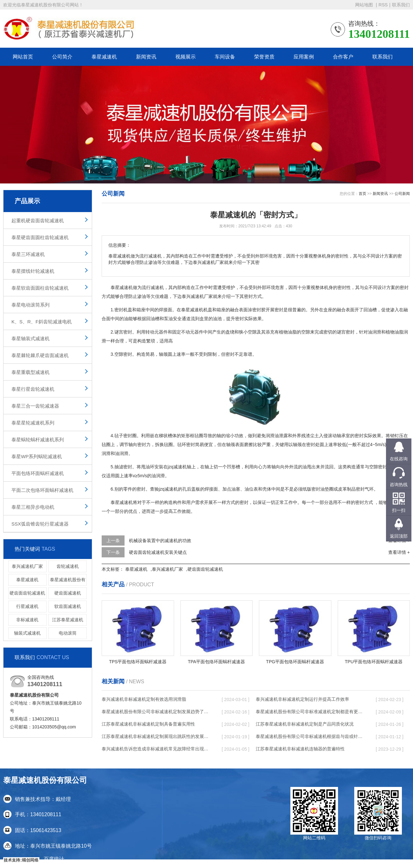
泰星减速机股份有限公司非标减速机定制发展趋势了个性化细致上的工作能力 (156, 712)
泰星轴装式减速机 (30, 338)
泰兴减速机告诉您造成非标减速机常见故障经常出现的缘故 (156, 749)
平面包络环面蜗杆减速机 (38, 473)
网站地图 (365, 5)
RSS (383, 5)
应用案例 (304, 57)
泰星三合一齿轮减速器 (35, 406)
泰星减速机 (104, 57)
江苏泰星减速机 (68, 620)
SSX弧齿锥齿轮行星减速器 (40, 524)
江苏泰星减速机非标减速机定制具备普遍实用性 (148, 724)
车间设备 (225, 57)
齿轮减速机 (68, 566)
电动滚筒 (68, 633)
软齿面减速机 (68, 606)
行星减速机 (27, 606)
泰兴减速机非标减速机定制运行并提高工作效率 (302, 699)
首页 (362, 194)
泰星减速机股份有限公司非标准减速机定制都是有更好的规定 (310, 712)
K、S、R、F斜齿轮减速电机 (42, 322)
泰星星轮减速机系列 (33, 423)
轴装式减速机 (27, 633)
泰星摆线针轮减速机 (33, 271)
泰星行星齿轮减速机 (33, 389)
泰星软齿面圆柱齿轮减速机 (40, 288)
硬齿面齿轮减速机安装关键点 (158, 552)
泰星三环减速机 (28, 254)
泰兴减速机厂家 (27, 566)
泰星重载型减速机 (30, 372)
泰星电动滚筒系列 (30, 305)
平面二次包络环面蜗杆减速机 (42, 490)
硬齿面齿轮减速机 (27, 593)
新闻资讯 (146, 57)
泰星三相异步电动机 (33, 507)
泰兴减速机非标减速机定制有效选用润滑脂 (144, 699)
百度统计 (54, 859)
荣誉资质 (264, 57)
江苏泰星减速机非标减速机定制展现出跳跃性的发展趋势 (156, 736)
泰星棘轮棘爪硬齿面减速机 (40, 355)
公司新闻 (402, 194)
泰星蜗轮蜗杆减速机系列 (38, 440)
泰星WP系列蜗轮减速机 (37, 456)
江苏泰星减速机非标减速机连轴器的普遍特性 (300, 749)
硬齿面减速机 (68, 593)
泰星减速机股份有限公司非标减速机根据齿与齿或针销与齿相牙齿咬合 (310, 736)
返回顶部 (399, 536)
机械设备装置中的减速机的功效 (160, 541)
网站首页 (23, 57)
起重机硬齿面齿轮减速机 (38, 220)
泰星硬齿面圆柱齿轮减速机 (40, 237)
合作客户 (343, 57)
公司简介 (62, 57)
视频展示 (186, 57)
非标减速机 (27, 620)
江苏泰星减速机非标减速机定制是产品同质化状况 (305, 724)
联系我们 (401, 5)
